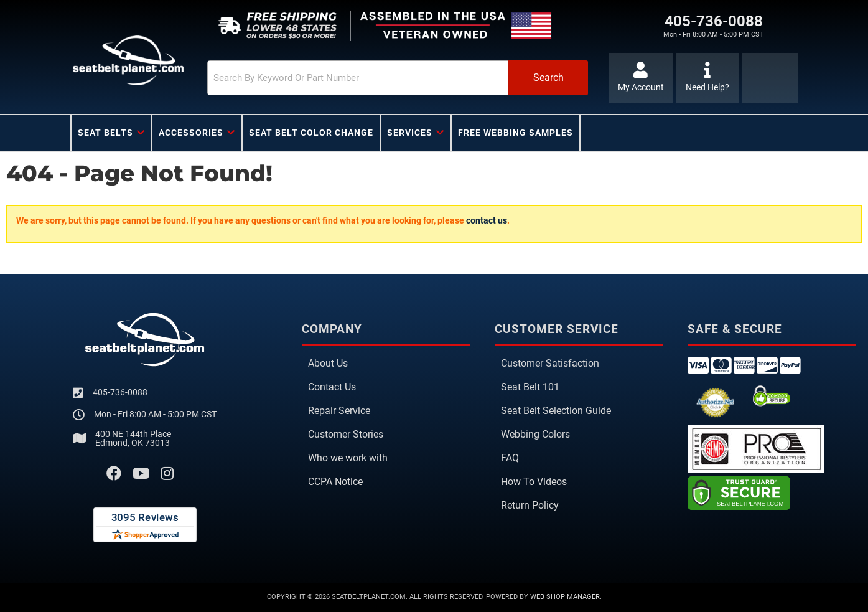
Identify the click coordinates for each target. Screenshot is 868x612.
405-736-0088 (120, 392)
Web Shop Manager (565, 597)
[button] (394, 78)
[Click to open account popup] (641, 78)
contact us (487, 220)
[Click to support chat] (708, 78)
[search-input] (354, 78)
